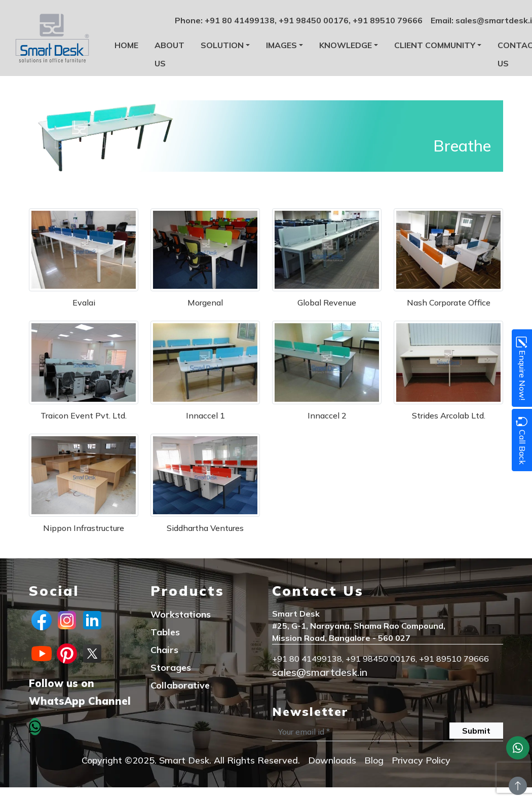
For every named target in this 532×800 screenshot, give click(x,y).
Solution (222, 45)
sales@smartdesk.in (320, 672)
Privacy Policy (421, 760)
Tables (165, 632)
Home (126, 45)
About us (169, 54)
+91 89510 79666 (388, 20)
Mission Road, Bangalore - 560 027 (341, 638)
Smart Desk (296, 614)
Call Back (521, 440)
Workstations (181, 614)
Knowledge (346, 45)
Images (281, 45)
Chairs (164, 650)
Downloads (332, 760)
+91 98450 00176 (314, 20)
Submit (476, 731)
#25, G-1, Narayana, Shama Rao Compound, (359, 626)
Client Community (435, 45)
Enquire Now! (521, 368)
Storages (171, 668)
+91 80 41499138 (240, 20)
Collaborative (180, 685)
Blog (374, 760)
